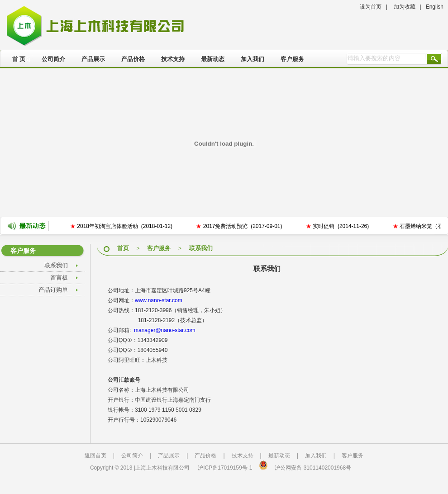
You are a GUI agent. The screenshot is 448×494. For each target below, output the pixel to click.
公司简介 (53, 59)
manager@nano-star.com (165, 330)
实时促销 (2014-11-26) (338, 226)
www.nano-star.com (159, 300)
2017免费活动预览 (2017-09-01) (240, 226)
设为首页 (371, 7)
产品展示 (93, 59)
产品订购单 (53, 290)
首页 (123, 248)
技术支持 (173, 59)
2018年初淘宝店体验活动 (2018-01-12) (122, 226)
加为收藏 (405, 7)
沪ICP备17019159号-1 (225, 468)
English (435, 7)
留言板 (59, 278)
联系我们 (56, 265)
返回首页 (95, 456)
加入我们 (253, 59)
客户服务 (292, 59)
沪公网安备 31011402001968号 (313, 468)
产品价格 (133, 59)
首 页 (19, 59)
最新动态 (213, 59)
